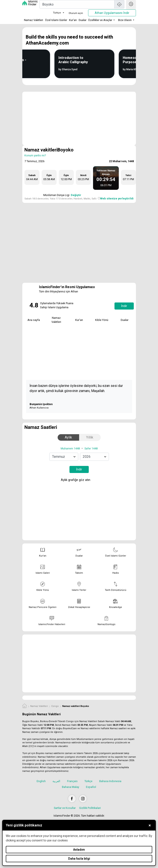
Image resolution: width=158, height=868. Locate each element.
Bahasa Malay (71, 787)
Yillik (90, 437)
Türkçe (54, 13)
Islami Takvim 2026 (87, 753)
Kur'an (73, 20)
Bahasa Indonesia (110, 781)
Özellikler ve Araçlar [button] (100, 20)
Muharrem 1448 (70, 448)
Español (91, 787)
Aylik (68, 437)
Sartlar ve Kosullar (65, 808)
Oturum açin (76, 13)
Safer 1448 (91, 448)
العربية (56, 781)
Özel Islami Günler (56, 20)
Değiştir (76, 195)
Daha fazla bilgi (79, 859)
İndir (124, 306)
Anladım (79, 850)
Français (72, 781)
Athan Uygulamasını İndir (112, 13)
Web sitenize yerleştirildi (117, 198)
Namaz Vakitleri (34, 20)
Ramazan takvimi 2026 (100, 760)
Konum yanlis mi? (35, 155)
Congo (55, 706)
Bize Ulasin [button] (125, 20)
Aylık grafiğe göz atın (79, 480)
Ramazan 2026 (126, 760)
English (41, 781)
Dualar (83, 20)
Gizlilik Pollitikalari (90, 808)
